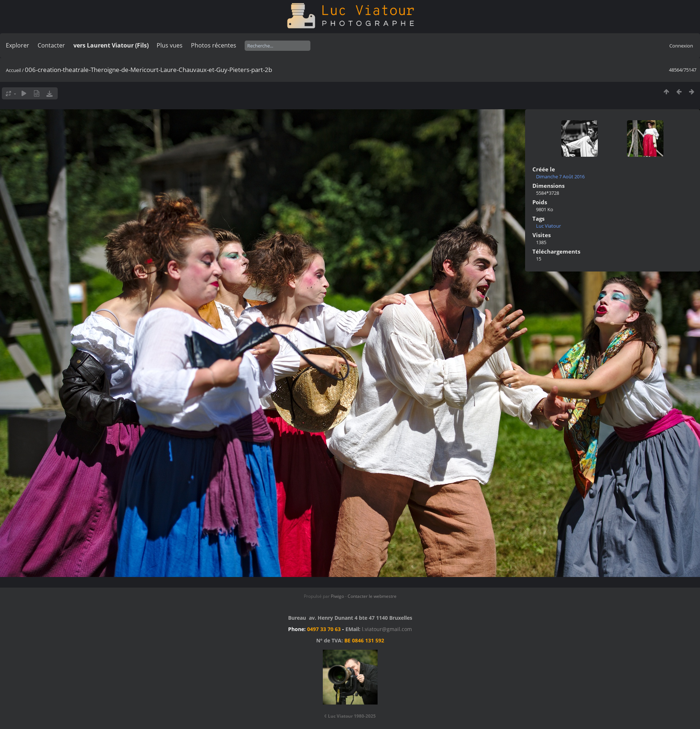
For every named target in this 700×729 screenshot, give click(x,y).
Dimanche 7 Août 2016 (560, 176)
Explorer (18, 45)
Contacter (51, 45)
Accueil (13, 70)
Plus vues (170, 45)
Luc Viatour (548, 226)
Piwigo (337, 596)
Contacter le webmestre (372, 596)
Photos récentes (214, 45)
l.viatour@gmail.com (387, 629)
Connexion (681, 46)
